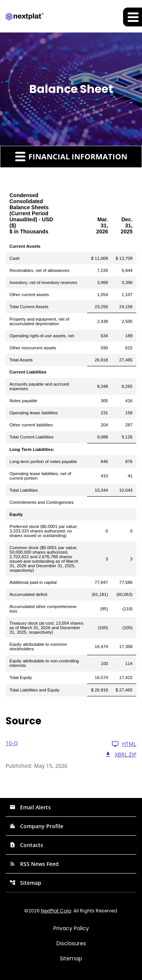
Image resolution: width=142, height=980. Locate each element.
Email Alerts (30, 807)
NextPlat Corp (56, 911)
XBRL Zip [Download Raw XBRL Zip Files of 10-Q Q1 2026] (120, 755)
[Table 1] (71, 441)
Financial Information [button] (71, 156)
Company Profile (36, 826)
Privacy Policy (71, 928)
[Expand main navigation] (133, 17)
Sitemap (25, 883)
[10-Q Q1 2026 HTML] (71, 744)
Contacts (26, 845)
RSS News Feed (34, 864)
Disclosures (71, 943)
